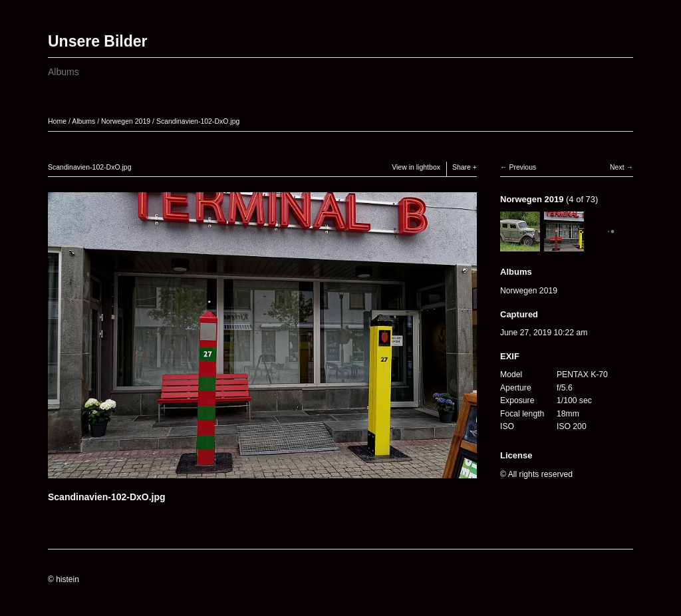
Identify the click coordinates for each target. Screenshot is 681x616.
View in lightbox (416, 167)
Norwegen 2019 (126, 121)
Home (57, 121)
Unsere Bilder (98, 41)
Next (617, 167)
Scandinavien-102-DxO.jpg (198, 121)
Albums (64, 72)
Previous (522, 167)
